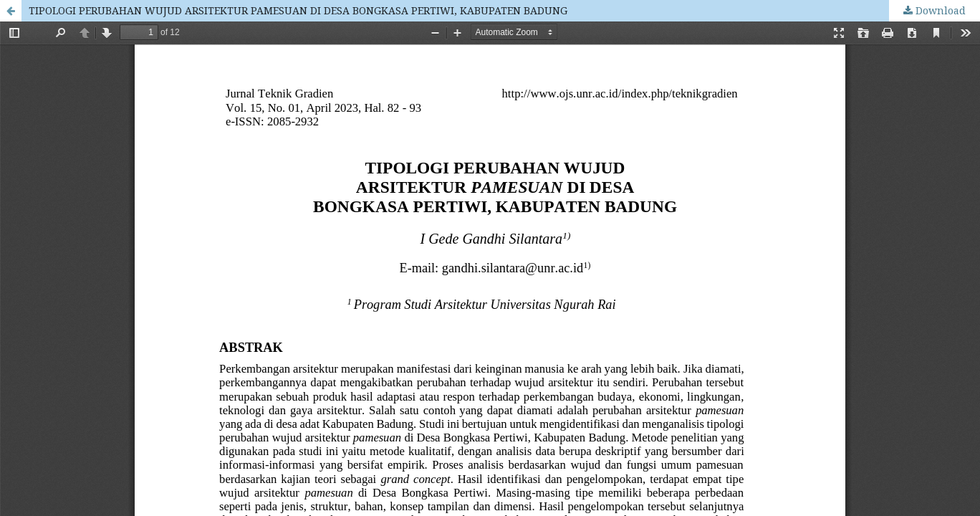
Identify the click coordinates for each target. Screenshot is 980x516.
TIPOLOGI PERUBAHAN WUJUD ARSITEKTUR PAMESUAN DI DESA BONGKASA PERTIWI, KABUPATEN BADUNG (298, 10)
